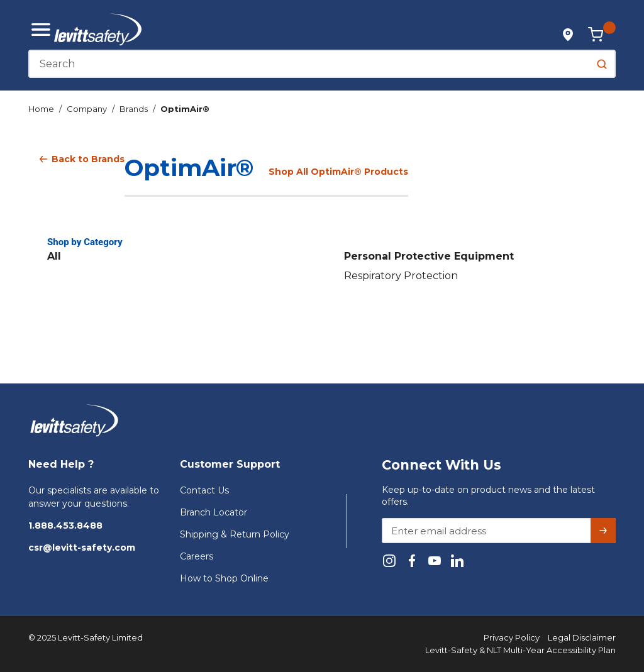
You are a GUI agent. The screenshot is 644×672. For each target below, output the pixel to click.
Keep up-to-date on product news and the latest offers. (488, 496)
